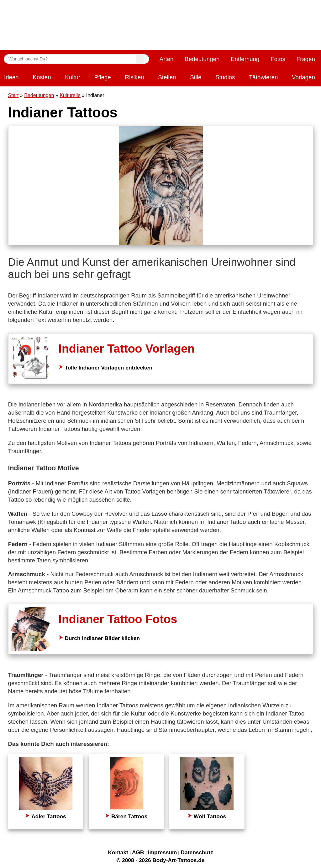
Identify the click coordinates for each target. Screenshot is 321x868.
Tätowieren (263, 77)
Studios (225, 77)
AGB (138, 852)
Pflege (103, 77)
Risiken (134, 77)
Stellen (167, 77)
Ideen (11, 77)
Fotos (278, 59)
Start (13, 95)
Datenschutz (197, 852)
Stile (196, 77)
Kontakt (118, 852)
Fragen (306, 59)
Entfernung (245, 59)
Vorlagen (303, 77)
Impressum (162, 852)
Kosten (42, 77)
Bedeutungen (202, 59)
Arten (167, 59)
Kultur (73, 77)
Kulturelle (70, 95)
